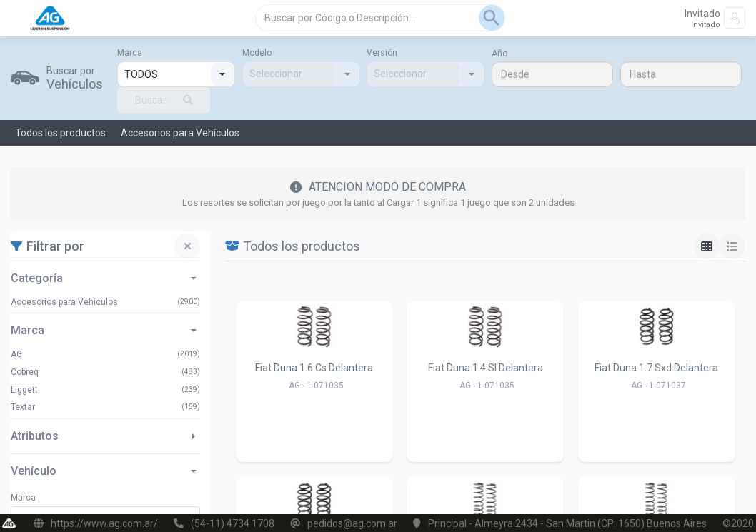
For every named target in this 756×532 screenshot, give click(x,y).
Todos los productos (60, 133)
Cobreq (25, 372)
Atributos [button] (103, 436)
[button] (222, 74)
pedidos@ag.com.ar (352, 523)
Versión (382, 53)
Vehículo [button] (104, 471)
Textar (23, 407)
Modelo (257, 53)
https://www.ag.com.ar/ (104, 523)
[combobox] (164, 74)
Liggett (24, 390)
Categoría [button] (104, 278)
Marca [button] (104, 331)
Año (499, 54)
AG (16, 354)
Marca (130, 53)
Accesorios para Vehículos (180, 133)
